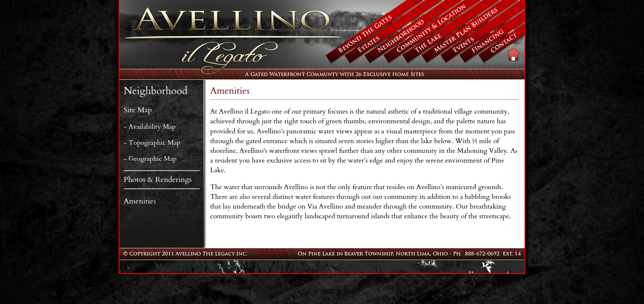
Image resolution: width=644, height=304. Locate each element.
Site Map (138, 110)
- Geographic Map (150, 159)
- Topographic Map (152, 143)
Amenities (140, 201)
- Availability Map (150, 127)
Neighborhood (156, 91)
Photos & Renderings (158, 180)
